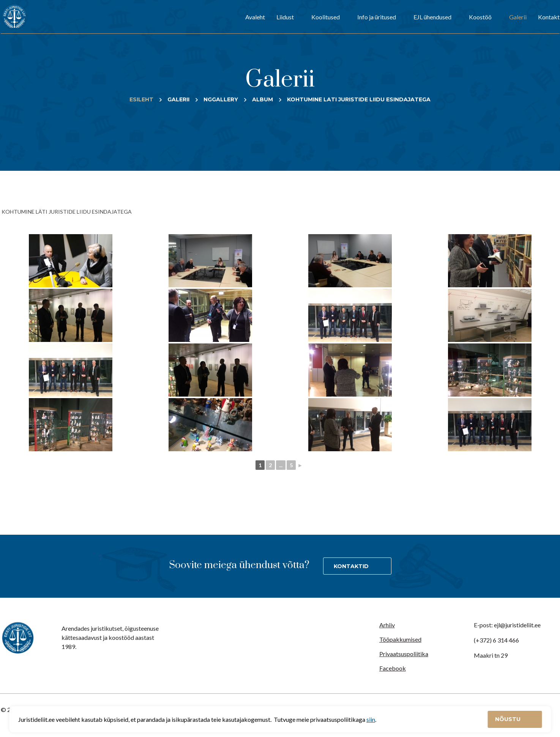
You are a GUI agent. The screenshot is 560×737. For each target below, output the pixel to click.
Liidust (285, 17)
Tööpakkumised (400, 639)
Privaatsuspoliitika (404, 654)
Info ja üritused (377, 17)
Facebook (393, 668)
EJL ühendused (432, 17)
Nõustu (509, 719)
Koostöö (480, 17)
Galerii (518, 17)
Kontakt (549, 17)
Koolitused (326, 17)
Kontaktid (351, 566)
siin (371, 719)
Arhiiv (387, 625)
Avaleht (255, 17)
